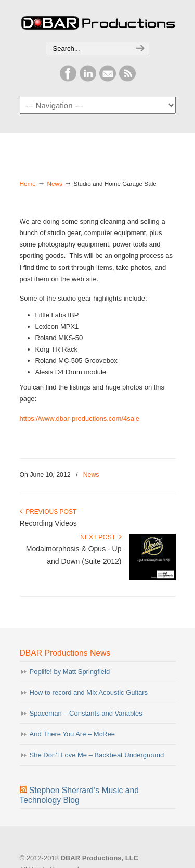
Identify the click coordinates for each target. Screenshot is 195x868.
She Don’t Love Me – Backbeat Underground (97, 755)
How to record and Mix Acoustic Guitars (89, 692)
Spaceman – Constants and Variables (86, 713)
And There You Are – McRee (73, 734)
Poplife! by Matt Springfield (70, 672)
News (55, 183)
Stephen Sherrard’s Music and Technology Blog (80, 795)
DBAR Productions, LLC (98, 21)
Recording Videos (48, 523)
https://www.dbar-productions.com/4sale (80, 418)
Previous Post (48, 512)
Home (28, 183)
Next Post (101, 537)
